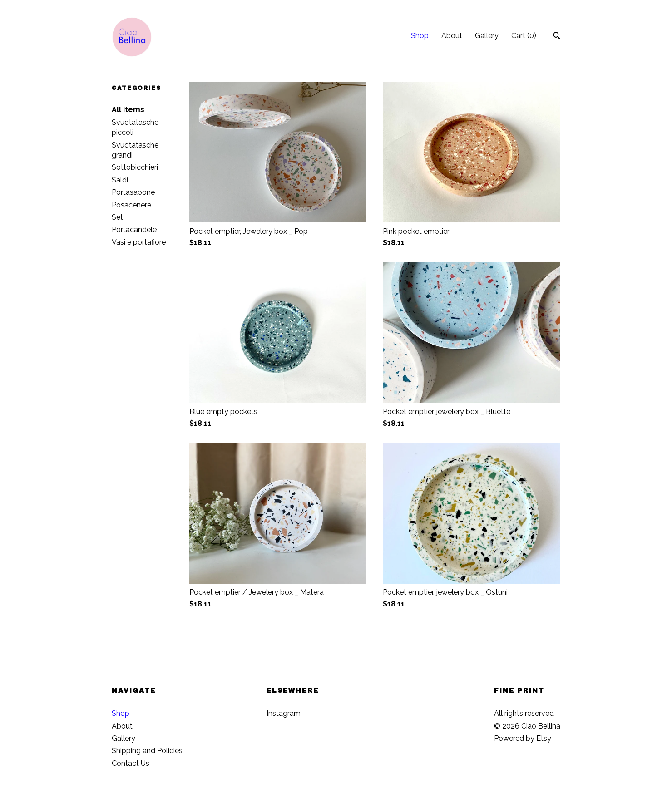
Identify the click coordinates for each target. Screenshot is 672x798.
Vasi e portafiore (139, 242)
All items (128, 110)
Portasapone (133, 192)
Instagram (284, 713)
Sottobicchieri (135, 167)
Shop (420, 36)
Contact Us (131, 763)
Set (117, 217)
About (452, 36)
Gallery (487, 36)
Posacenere (131, 205)
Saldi (120, 180)
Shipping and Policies (147, 751)
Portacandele (134, 229)
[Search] (557, 37)
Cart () (524, 36)
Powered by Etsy (523, 738)
